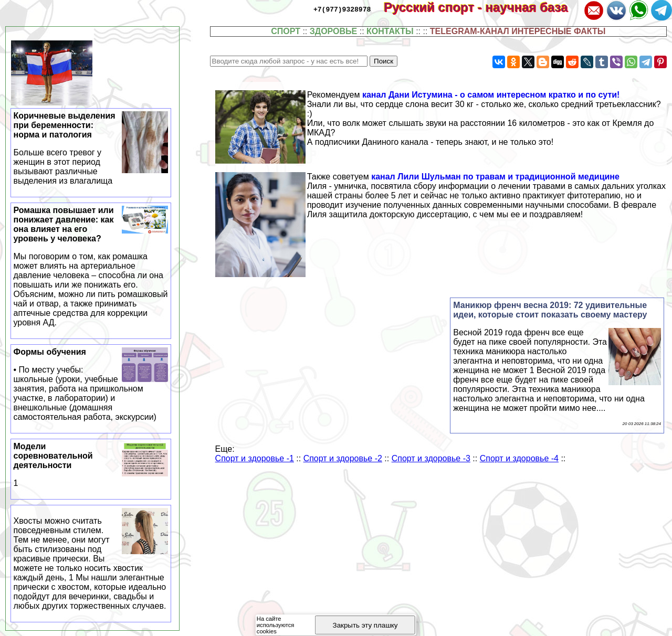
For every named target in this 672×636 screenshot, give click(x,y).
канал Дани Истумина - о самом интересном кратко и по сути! (491, 95)
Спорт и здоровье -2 (343, 458)
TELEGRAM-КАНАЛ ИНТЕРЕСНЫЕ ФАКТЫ (518, 31)
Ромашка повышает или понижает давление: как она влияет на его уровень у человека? (91, 267)
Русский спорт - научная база (483, 7)
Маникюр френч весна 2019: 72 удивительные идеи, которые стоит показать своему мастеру (550, 310)
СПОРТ (286, 31)
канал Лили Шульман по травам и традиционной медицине (495, 177)
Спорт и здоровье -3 (431, 458)
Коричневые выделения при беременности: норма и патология (91, 149)
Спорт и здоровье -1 (255, 458)
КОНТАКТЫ (390, 31)
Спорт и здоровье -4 (519, 458)
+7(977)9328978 (342, 9)
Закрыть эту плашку (365, 625)
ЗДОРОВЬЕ (334, 31)
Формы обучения (91, 385)
